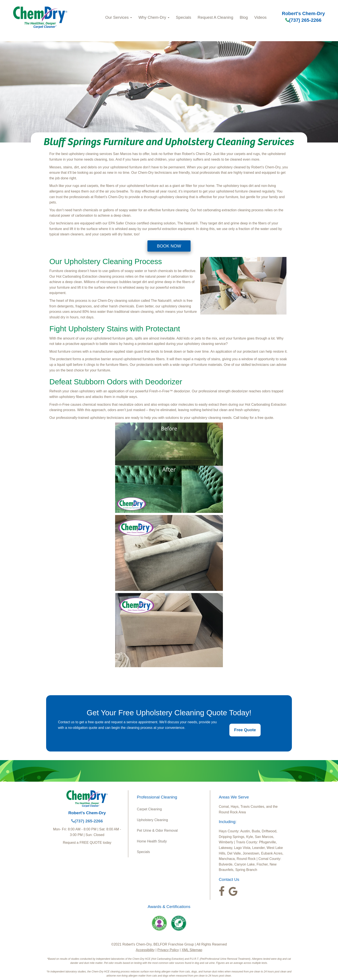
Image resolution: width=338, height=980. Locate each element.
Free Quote (245, 730)
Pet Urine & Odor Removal (157, 830)
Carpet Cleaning (149, 809)
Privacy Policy (168, 950)
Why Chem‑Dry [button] (154, 17)
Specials (184, 17)
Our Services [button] (119, 17)
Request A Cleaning (215, 17)
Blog (244, 17)
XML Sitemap (192, 950)
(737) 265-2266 (303, 20)
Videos (261, 17)
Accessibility (145, 950)
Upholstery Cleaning (152, 820)
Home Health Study (152, 841)
